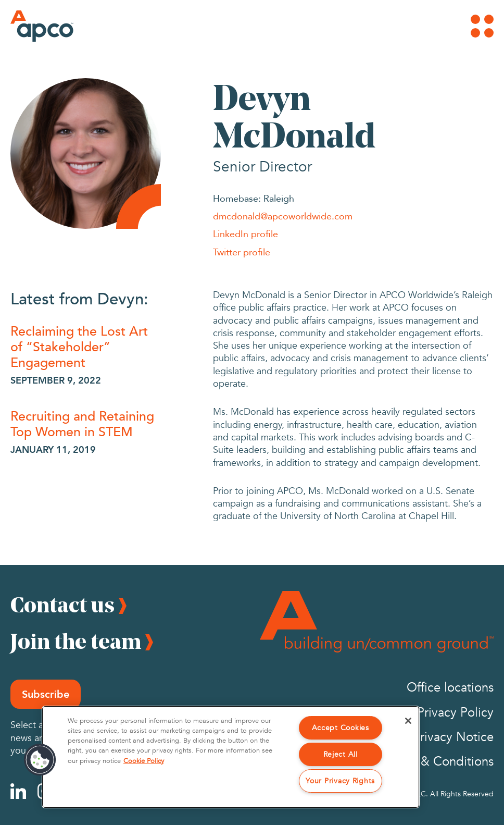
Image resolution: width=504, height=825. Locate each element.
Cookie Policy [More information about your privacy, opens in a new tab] (144, 761)
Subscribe (46, 694)
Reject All (341, 754)
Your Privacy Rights (340, 781)
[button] (40, 760)
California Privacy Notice (425, 737)
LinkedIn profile (245, 233)
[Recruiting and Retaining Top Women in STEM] (86, 423)
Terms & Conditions (439, 762)
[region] (231, 757)
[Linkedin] (18, 791)
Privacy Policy (455, 713)
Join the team (76, 641)
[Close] (408, 721)
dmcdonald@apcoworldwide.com (283, 216)
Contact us (62, 605)
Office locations (450, 688)
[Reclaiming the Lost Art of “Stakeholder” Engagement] (86, 346)
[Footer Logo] (377, 622)
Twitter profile (242, 252)
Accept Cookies (341, 728)
